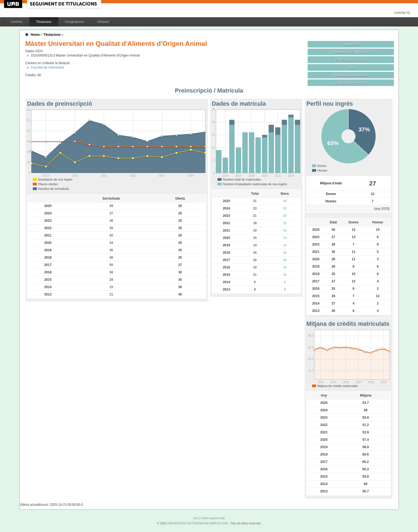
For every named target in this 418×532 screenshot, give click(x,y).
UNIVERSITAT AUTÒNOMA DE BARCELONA (198, 523)
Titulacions (44, 22)
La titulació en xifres (351, 83)
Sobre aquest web (213, 518)
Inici (196, 518)
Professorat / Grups (351, 59)
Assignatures (74, 22)
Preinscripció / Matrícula (351, 52)
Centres (17, 22)
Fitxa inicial (351, 44)
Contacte (402, 13)
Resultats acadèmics (351, 75)
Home (35, 35)
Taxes (351, 67)
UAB (14, 4)
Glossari (103, 22)
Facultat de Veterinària (48, 67)
